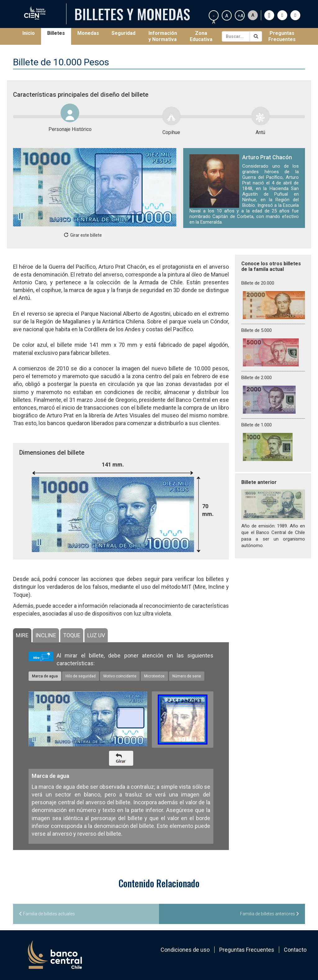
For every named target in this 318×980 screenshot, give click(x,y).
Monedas (88, 33)
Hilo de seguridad (81, 676)
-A (214, 17)
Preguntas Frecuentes (282, 36)
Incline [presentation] (46, 635)
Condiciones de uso (185, 950)
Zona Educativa (201, 36)
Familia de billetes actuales (47, 914)
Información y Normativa (163, 36)
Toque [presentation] (72, 635)
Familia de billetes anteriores (269, 914)
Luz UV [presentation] (96, 635)
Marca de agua (45, 676)
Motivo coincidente (120, 676)
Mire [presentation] (22, 635)
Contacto (295, 950)
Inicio (32, 33)
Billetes (56, 33)
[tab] (22, 635)
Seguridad (123, 33)
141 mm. (113, 464)
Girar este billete (83, 235)
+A (241, 16)
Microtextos (154, 676)
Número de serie (187, 676)
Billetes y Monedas (132, 14)
